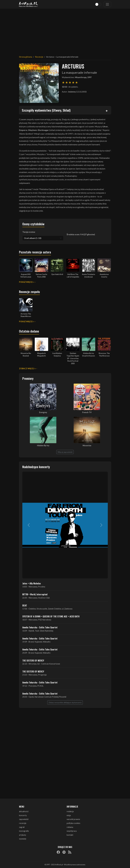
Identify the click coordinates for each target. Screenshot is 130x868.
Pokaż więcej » (27, 282)
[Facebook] (58, 852)
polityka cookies (73, 823)
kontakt (70, 835)
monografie (24, 831)
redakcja (70, 811)
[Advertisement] (65, 30)
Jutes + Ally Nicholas (32, 583)
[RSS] (70, 852)
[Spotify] (64, 852)
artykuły (23, 835)
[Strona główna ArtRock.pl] (29, 4)
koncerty (23, 815)
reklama (70, 827)
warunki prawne (73, 819)
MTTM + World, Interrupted (35, 594)
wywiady (23, 839)
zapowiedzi (24, 819)
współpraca (72, 831)
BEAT (25, 605)
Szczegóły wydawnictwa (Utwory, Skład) (46, 110)
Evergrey (43, 412)
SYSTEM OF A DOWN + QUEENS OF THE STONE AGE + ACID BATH (51, 616)
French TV (87, 412)
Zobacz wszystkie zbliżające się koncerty (65, 702)
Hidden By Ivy (43, 445)
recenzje (23, 823)
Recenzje (39, 57)
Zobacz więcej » (27, 369)
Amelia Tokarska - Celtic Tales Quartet (40, 627)
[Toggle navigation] (107, 4)
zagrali (22, 827)
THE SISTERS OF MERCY (33, 660)
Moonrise (87, 445)
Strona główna (26, 57)
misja (69, 815)
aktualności (24, 811)
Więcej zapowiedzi (65, 452)
